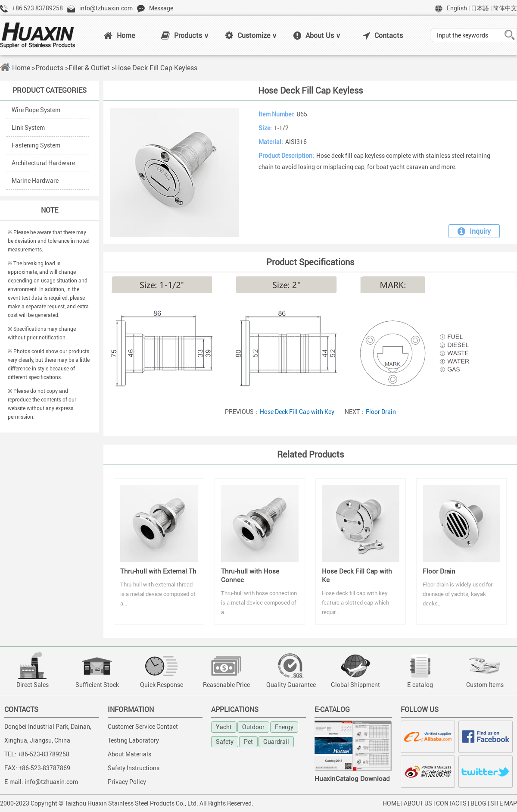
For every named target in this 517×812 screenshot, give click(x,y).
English (457, 8)
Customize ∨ (251, 35)
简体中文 (505, 8)
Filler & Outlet (89, 68)
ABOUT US (418, 803)
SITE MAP (504, 803)
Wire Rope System (36, 110)
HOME (391, 803)
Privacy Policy (127, 782)
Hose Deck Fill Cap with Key (297, 412)
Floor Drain (381, 412)
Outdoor (253, 727)
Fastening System (36, 145)
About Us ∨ (317, 35)
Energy (284, 727)
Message (161, 8)
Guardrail (276, 741)
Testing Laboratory (133, 740)
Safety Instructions (134, 768)
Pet (248, 741)
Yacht (224, 727)
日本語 (480, 8)
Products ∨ (185, 35)
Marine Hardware (35, 180)
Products (49, 68)
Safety (225, 741)
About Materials (129, 754)
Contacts (383, 35)
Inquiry (474, 231)
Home (119, 35)
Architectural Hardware (43, 163)
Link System (28, 127)
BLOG (478, 803)
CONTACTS (451, 803)
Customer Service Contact (143, 726)
